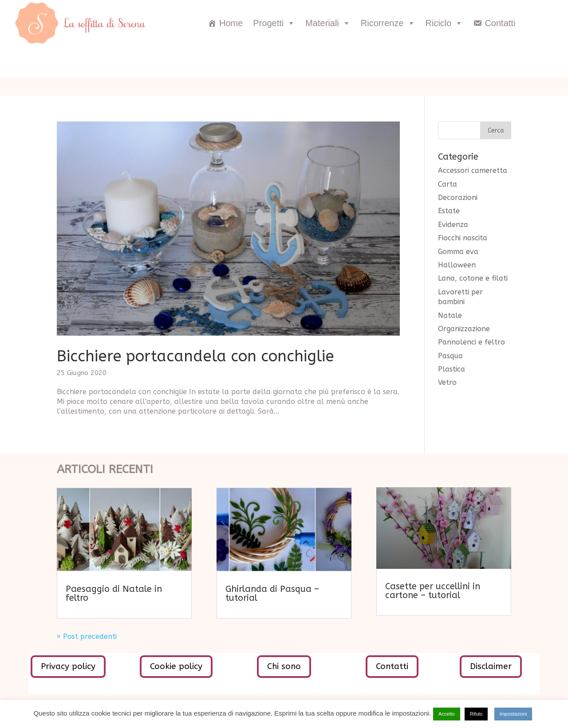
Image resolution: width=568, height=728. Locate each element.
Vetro (447, 382)
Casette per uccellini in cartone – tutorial (433, 591)
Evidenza (453, 225)
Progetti (274, 23)
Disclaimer (491, 666)
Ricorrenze (388, 23)
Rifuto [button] (476, 714)
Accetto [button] (447, 714)
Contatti (500, 23)
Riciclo (444, 23)
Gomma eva (458, 252)
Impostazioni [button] (513, 714)
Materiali (328, 23)
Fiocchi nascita (463, 238)
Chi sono (284, 666)
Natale (450, 315)
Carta (448, 184)
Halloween (457, 265)
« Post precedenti (87, 636)
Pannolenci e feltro (471, 342)
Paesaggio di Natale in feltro (114, 593)
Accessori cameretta (473, 170)
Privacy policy (68, 666)
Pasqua (450, 356)
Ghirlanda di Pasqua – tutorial (272, 593)
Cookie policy (176, 666)
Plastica (452, 369)
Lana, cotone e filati (473, 278)
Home (231, 23)
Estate (449, 211)
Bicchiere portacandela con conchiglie (195, 356)
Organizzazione (464, 329)
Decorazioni (458, 198)
